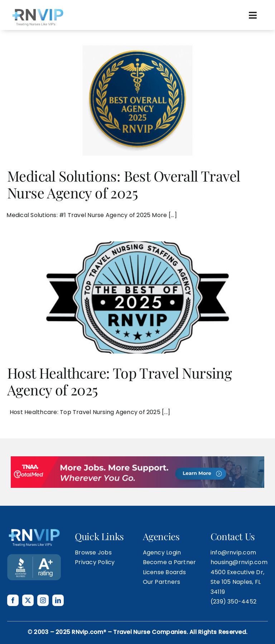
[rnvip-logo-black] (38, 10)
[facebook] (13, 600)
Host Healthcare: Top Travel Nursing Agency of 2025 (119, 381)
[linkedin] (58, 600)
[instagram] (43, 600)
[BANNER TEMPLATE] (34, 557)
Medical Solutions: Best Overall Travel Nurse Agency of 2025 (124, 184)
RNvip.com (87, 632)
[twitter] (28, 600)
